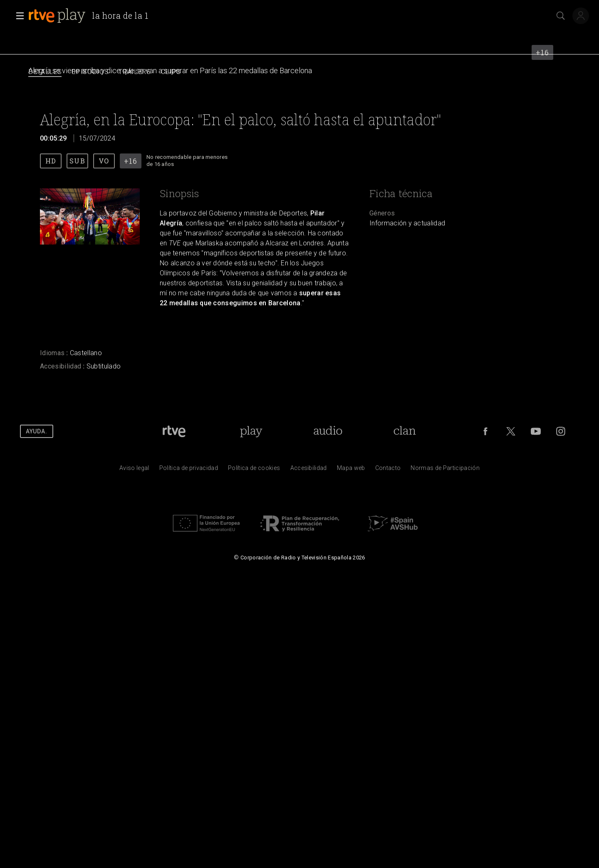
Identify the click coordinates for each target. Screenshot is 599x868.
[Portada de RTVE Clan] (405, 431)
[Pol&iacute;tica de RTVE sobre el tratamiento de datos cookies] (254, 470)
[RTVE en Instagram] (561, 431)
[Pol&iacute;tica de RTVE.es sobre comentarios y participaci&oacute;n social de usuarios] (445, 470)
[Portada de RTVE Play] (251, 431)
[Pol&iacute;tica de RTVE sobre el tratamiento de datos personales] (189, 470)
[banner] (92, 16)
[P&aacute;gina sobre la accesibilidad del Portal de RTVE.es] (309, 470)
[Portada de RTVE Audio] (328, 431)
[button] (17, 16)
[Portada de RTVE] (174, 431)
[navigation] (299, 72)
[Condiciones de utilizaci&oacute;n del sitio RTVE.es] (134, 470)
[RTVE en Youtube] (536, 431)
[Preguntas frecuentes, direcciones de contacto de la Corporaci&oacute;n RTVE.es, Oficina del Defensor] (388, 470)
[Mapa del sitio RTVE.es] (351, 470)
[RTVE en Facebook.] (485, 431)
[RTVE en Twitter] (511, 431)
